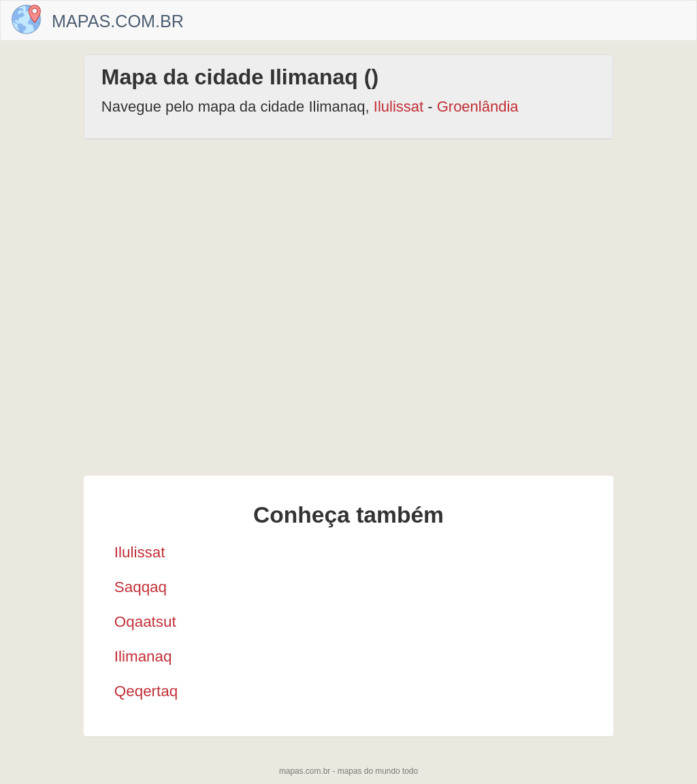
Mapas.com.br (118, 21)
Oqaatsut (145, 622)
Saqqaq (141, 587)
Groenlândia (478, 107)
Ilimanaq (143, 656)
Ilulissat (399, 107)
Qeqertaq (146, 691)
